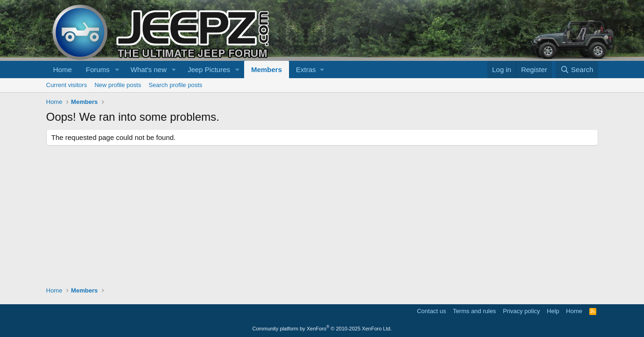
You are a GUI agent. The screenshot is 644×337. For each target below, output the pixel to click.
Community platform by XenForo (322, 329)
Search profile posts (176, 85)
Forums (98, 70)
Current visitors (67, 85)
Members (267, 70)
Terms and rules (474, 311)
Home (63, 70)
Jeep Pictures (209, 70)
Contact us (431, 311)
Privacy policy (521, 311)
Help (553, 311)
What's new (148, 70)
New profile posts (118, 85)
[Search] (577, 70)
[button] (117, 70)
